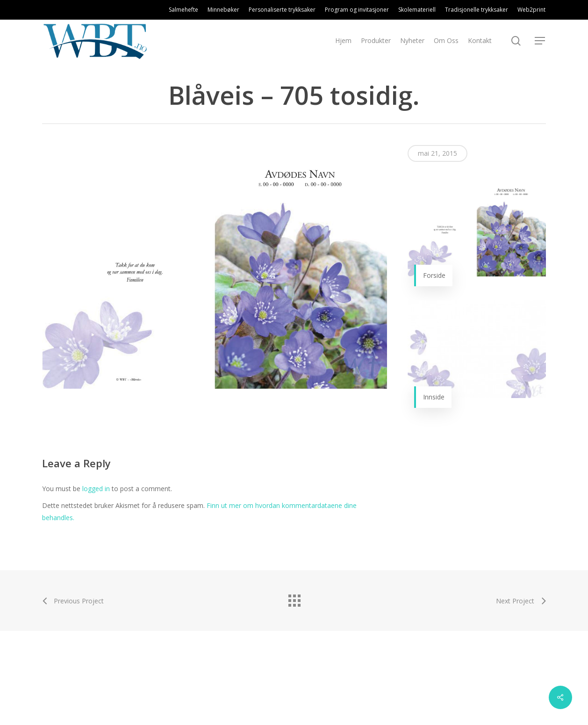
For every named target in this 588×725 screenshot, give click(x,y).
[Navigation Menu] (540, 41)
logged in (96, 489)
